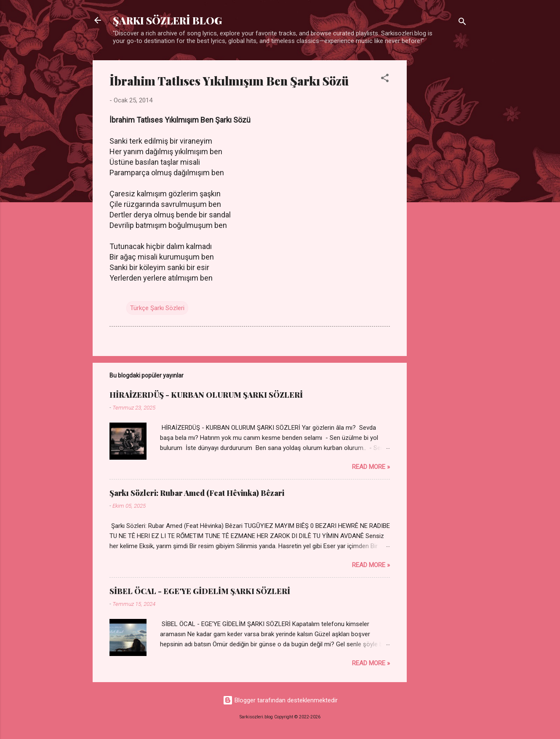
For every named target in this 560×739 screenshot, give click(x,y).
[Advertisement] (440, 187)
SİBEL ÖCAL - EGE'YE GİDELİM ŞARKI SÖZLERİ (200, 591)
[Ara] (462, 23)
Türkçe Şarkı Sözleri (157, 308)
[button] (385, 79)
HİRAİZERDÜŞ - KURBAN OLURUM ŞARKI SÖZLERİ (206, 395)
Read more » (371, 467)
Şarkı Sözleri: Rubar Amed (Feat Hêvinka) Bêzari (197, 493)
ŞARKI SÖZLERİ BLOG (167, 20)
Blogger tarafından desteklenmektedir (280, 700)
